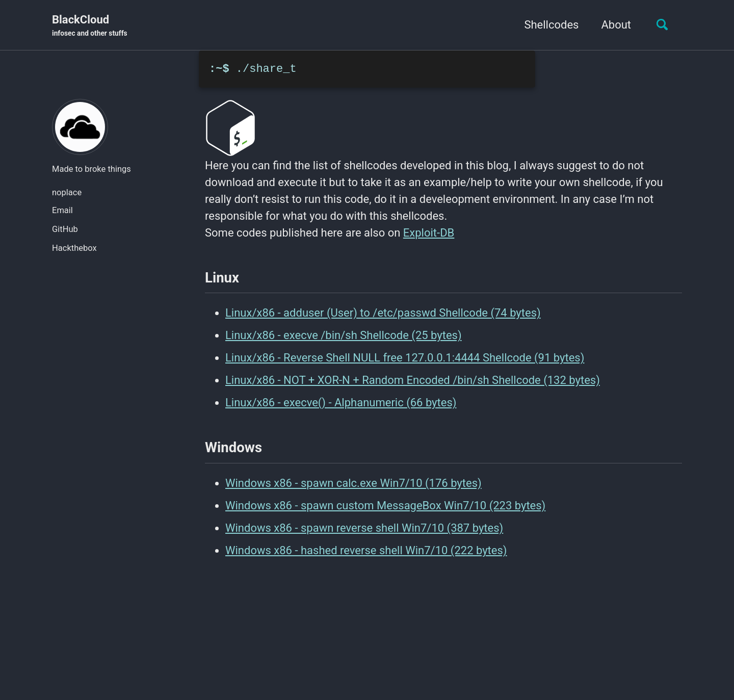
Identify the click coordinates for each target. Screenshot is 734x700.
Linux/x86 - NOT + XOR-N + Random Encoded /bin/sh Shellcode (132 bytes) (413, 380)
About (616, 25)
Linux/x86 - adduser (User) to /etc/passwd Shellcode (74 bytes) (383, 313)
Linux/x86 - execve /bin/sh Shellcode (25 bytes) (344, 335)
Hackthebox (74, 248)
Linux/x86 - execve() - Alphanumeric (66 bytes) (341, 403)
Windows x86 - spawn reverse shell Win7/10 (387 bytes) (364, 528)
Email (62, 210)
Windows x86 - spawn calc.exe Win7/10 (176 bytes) (353, 483)
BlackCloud (90, 26)
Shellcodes (551, 25)
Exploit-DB (429, 233)
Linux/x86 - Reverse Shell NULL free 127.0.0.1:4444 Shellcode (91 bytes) (405, 358)
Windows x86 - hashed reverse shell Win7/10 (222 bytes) (366, 550)
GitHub (65, 229)
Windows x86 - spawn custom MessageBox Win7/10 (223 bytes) (385, 505)
